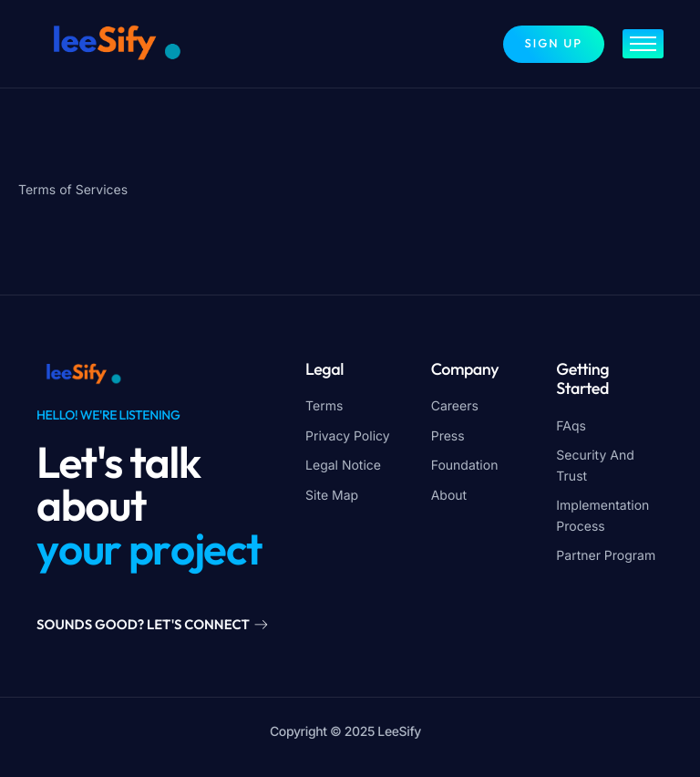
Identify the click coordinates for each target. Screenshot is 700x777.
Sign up (554, 44)
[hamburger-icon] (643, 44)
